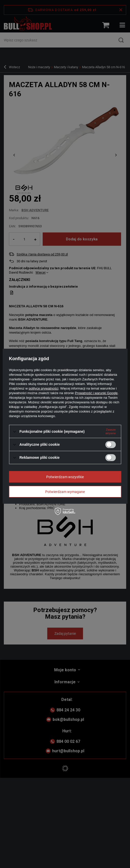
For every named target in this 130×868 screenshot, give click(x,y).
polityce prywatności (43, 388)
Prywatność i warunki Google (96, 393)
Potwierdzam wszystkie (65, 477)
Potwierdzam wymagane (65, 492)
